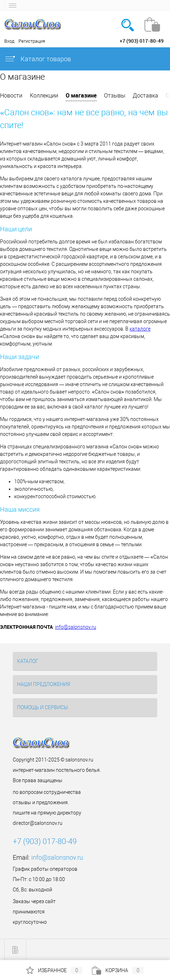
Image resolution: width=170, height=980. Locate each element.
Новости (11, 96)
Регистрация (32, 41)
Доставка (146, 96)
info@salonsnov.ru (76, 627)
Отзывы (115, 96)
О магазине (81, 95)
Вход (9, 41)
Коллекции (44, 96)
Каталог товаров (38, 59)
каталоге (140, 329)
